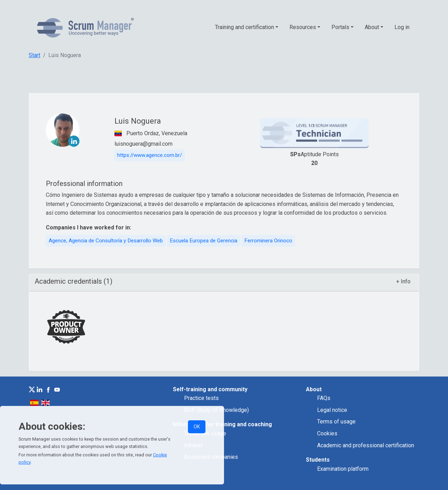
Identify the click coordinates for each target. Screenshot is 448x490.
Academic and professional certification (366, 445)
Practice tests (201, 398)
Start (34, 55)
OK (197, 427)
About (372, 27)
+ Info (403, 281)
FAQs (324, 398)
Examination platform (343, 469)
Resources (303, 27)
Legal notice (332, 410)
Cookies (327, 433)
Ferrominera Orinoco (268, 241)
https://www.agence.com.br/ (150, 155)
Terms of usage (336, 422)
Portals (340, 27)
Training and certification (244, 27)
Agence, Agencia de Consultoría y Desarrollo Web (106, 241)
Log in (402, 27)
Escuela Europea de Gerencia (204, 241)
